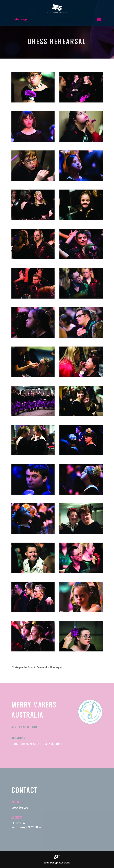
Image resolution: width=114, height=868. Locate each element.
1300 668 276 (20, 808)
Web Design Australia (57, 863)
